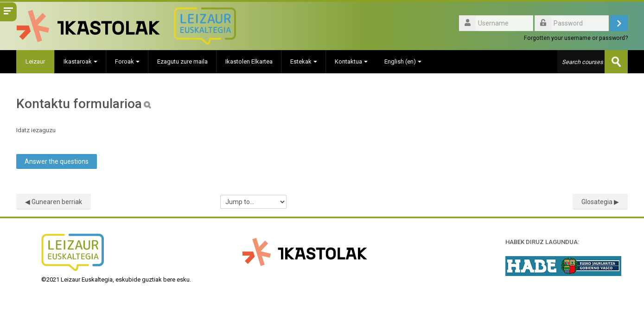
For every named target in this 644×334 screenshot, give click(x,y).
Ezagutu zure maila (182, 61)
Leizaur (35, 61)
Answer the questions (57, 161)
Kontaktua (351, 61)
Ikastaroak (80, 61)
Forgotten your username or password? (576, 38)
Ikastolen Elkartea (249, 61)
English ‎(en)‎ (403, 61)
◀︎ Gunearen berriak (54, 202)
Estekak (304, 61)
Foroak (127, 61)
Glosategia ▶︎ (600, 202)
